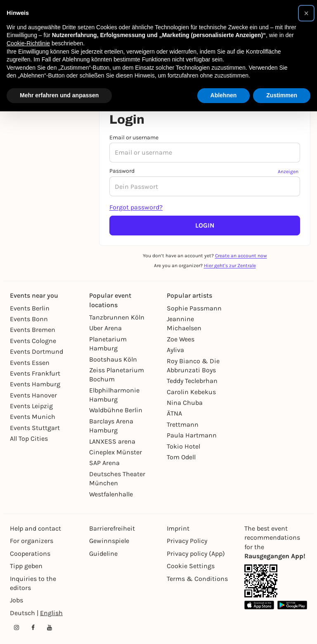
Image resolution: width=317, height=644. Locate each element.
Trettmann (183, 424)
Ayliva (175, 350)
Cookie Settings (191, 566)
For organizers (32, 541)
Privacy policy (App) (196, 554)
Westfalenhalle (111, 494)
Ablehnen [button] (224, 95)
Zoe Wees (181, 339)
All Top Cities (29, 438)
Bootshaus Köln (113, 359)
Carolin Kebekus (191, 392)
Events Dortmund (37, 351)
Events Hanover (33, 395)
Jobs (17, 600)
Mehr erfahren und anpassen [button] (59, 95)
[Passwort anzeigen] (289, 171)
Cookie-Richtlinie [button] (28, 43)
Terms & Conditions (197, 579)
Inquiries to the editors (33, 583)
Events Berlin (30, 308)
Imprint (178, 528)
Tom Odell (181, 457)
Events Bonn (29, 319)
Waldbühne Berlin (116, 410)
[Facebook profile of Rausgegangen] (33, 628)
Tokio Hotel (183, 446)
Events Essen (30, 363)
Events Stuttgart (35, 428)
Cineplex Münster (116, 452)
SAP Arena (104, 463)
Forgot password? (136, 207)
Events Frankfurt (35, 373)
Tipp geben (26, 566)
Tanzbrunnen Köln (117, 317)
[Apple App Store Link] (259, 605)
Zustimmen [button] (282, 95)
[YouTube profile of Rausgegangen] (50, 628)
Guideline (103, 554)
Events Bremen (33, 330)
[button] (306, 13)
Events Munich (33, 417)
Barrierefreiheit (112, 528)
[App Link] (261, 581)
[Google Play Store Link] (292, 605)
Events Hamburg (35, 384)
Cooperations (30, 554)
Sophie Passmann (194, 308)
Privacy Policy (187, 541)
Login (205, 225)
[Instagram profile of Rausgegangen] (17, 628)
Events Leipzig (31, 406)
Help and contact (35, 528)
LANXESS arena (112, 441)
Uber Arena (105, 328)
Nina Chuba (185, 403)
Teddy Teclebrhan (192, 381)
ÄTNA (174, 413)
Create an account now (241, 256)
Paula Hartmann (192, 435)
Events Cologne (33, 341)
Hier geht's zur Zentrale (230, 266)
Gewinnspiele (109, 541)
